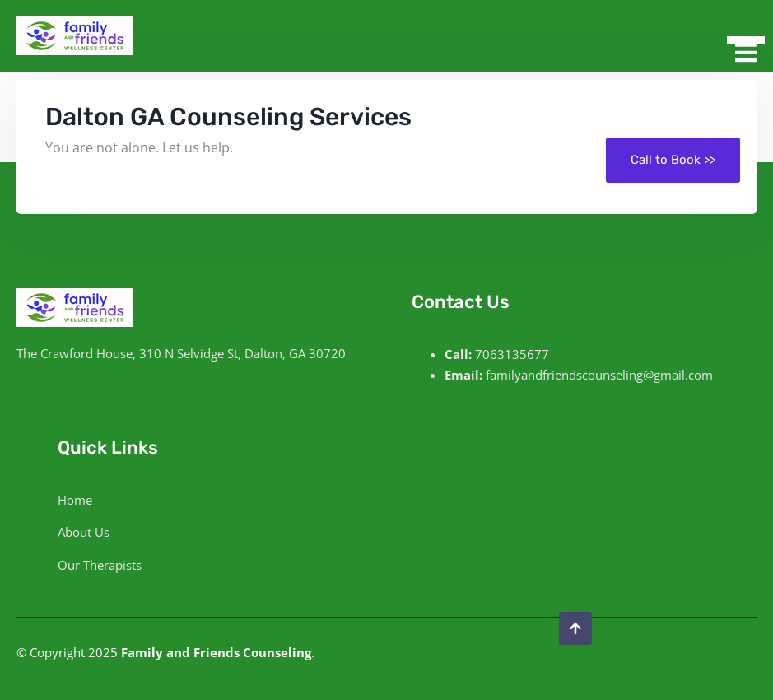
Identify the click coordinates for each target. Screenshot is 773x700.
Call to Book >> (673, 160)
